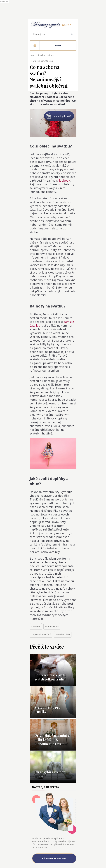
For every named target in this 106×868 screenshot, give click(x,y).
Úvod (32, 55)
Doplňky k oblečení (41, 634)
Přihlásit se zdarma (54, 858)
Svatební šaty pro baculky (47, 709)
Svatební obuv (63, 634)
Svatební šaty (52, 626)
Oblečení (36, 626)
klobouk (65, 180)
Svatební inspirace (46, 55)
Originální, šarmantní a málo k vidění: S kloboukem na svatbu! (52, 740)
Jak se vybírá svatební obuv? (51, 774)
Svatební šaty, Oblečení (43, 61)
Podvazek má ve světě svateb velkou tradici (50, 677)
